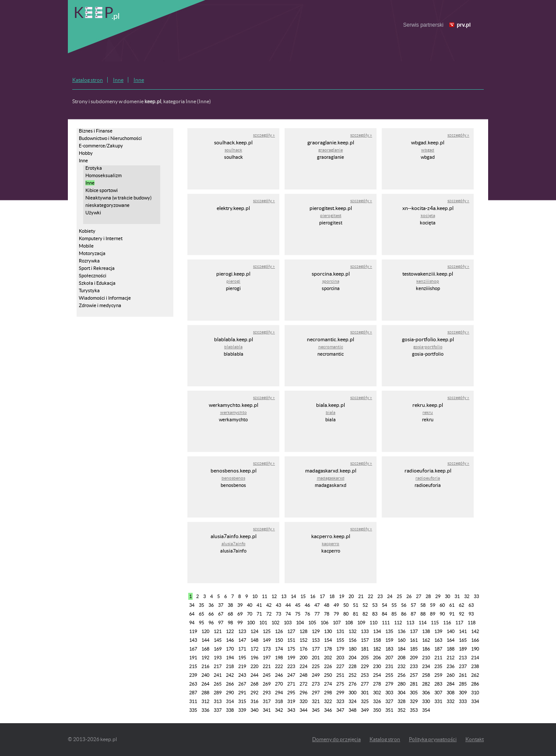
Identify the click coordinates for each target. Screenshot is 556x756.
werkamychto (234, 412)
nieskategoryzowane (107, 205)
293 (267, 693)
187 (438, 649)
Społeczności (93, 276)
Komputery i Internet (101, 238)
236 (450, 666)
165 (463, 640)
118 (472, 623)
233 (414, 666)
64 (192, 614)
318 (279, 701)
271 (291, 684)
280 (401, 684)
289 (218, 693)
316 (254, 701)
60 (442, 605)
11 (264, 596)
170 (230, 649)
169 (218, 649)
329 (414, 701)
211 (438, 658)
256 (401, 675)
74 (288, 614)
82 (365, 614)
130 (328, 631)
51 (355, 605)
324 (352, 701)
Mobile (86, 246)
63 (471, 605)
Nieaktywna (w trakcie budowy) (118, 198)
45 (298, 605)
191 (193, 658)
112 (398, 623)
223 (291, 666)
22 (370, 596)
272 (303, 684)
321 (316, 701)
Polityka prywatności (433, 739)
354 (426, 710)
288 (205, 693)
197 (267, 658)
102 (275, 623)
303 (389, 693)
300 (352, 693)
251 (340, 675)
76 (307, 614)
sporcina (331, 281)
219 (242, 666)
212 (450, 658)
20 (351, 596)
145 (218, 640)
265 (218, 684)
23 (380, 596)
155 (340, 640)
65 (201, 614)
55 (394, 605)
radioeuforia (428, 478)
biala (331, 412)
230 (377, 666)
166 (475, 640)
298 (328, 693)
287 (193, 693)
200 (303, 658)
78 (327, 614)
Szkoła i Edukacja (97, 283)
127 (291, 631)
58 (423, 605)
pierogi (233, 281)
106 (324, 623)
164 (450, 640)
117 (459, 623)
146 (230, 640)
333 (463, 701)
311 (193, 701)
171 (242, 649)
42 (269, 605)
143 (193, 640)
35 (201, 605)
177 (316, 649)
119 (193, 631)
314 (230, 701)
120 (205, 631)
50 (346, 605)
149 (267, 640)
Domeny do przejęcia (336, 739)
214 (475, 658)
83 (375, 614)
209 (414, 658)
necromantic (331, 347)
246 (279, 675)
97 (221, 623)
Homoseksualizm (104, 175)
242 (230, 675)
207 (389, 658)
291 (242, 693)
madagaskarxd (331, 478)
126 (279, 631)
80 (346, 614)
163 (438, 640)
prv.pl (464, 25)
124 (254, 631)
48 (327, 605)
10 (255, 596)
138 (426, 631)
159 (389, 640)
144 (205, 640)
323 (340, 701)
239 (193, 675)
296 (303, 693)
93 (471, 614)
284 (450, 684)
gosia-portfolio (428, 347)
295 (291, 693)
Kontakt (475, 739)
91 (452, 614)
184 (401, 649)
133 (365, 631)
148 (254, 640)
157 (365, 640)
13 (284, 596)
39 (240, 605)
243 (242, 675)
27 (419, 596)
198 (279, 658)
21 (361, 596)
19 (341, 596)
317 (267, 701)
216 (205, 666)
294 (279, 693)
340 (254, 710)
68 (230, 614)
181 (365, 649)
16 (313, 596)
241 (218, 675)
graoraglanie (331, 150)
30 (447, 596)
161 (414, 640)
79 (336, 614)
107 (337, 623)
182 (377, 649)
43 (278, 605)
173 (267, 649)
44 (288, 605)
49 (336, 605)
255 (389, 675)
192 (205, 658)
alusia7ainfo (234, 544)
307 (438, 693)
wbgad (428, 150)
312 (205, 701)
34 (192, 605)
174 (279, 649)
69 (240, 614)
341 (267, 710)
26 (409, 596)
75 (298, 614)
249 (316, 675)
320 (303, 701)
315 (242, 701)
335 (193, 710)
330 (426, 701)
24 (390, 596)
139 (438, 631)
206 (377, 658)
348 (352, 710)
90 (442, 614)
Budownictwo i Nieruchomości (110, 138)
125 (267, 631)
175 (291, 649)
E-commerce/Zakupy (101, 146)
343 (291, 710)
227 (340, 666)
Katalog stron (88, 80)
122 (230, 631)
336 (205, 710)
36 (211, 605)
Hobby (86, 153)
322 (328, 701)
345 (316, 710)
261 (463, 675)
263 (193, 684)
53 (375, 605)
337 (218, 710)
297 (316, 693)
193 (218, 658)
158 (377, 640)
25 (399, 596)
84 (384, 614)
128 (303, 631)
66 (211, 614)
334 (475, 701)
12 (274, 596)
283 (438, 684)
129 (316, 631)
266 (230, 684)
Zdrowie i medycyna (100, 305)
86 (404, 614)
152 (303, 640)
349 (365, 710)
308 (450, 693)
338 (230, 710)
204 (352, 658)
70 (250, 614)
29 (438, 596)
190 (475, 649)
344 (303, 710)
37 (221, 605)
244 (254, 675)
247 (291, 675)
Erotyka (94, 168)
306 (426, 693)
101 (263, 623)
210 (426, 658)
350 (377, 710)
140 (450, 631)
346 (328, 710)
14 (293, 596)
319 (291, 701)
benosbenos (233, 478)
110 (373, 623)
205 (365, 658)
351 (389, 710)
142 (475, 631)
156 (352, 640)
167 (193, 649)
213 (463, 658)
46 (307, 605)
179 (340, 649)
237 (463, 666)
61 (452, 605)
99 (240, 623)
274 (328, 684)
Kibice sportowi (102, 190)
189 (463, 649)
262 (475, 675)
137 (414, 631)
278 (377, 684)
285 (463, 684)
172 (254, 649)
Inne (118, 80)
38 (230, 605)
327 (389, 701)
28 (428, 596)
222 (279, 666)
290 (230, 693)
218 (230, 666)
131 (340, 631)
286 (475, 684)
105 (312, 623)
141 (463, 631)
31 (457, 596)
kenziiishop (428, 281)
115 (435, 623)
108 (349, 623)
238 (475, 666)
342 (279, 710)
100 (251, 623)
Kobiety (87, 231)
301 (365, 693)
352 (401, 710)
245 (267, 675)
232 (401, 666)
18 (332, 596)
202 (328, 658)
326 (377, 701)
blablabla (233, 347)
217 (218, 666)
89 (433, 614)
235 (438, 666)
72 (269, 614)
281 (414, 684)
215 (193, 666)
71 (259, 614)
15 (303, 596)
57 (413, 605)
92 (461, 614)
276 (352, 684)
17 (322, 596)
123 (242, 631)
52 (365, 605)
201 (316, 658)
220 (254, 666)
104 (300, 623)
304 (401, 693)
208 (401, 658)
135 (389, 631)
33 (476, 596)
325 (365, 701)
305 (414, 693)
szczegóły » (264, 135)
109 (361, 623)
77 (317, 614)
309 (463, 693)
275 (340, 684)
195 (242, 658)
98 (230, 623)
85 (394, 614)
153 (316, 640)
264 (205, 684)
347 (340, 710)
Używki (93, 213)
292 (254, 693)
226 (328, 666)
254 (377, 675)
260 (450, 675)
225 (316, 666)
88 (423, 614)
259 (438, 675)
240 (205, 675)
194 (230, 658)
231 (389, 666)
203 (340, 658)
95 (201, 623)
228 (352, 666)
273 (316, 684)
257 (414, 675)
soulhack (233, 150)
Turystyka (89, 290)
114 (422, 623)
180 (352, 649)
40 (250, 605)
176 (303, 649)
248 (303, 675)
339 (242, 710)
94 (192, 623)
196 (254, 658)
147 (242, 640)
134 (377, 631)
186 (426, 649)
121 (218, 631)
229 (365, 666)
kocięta (428, 215)
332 (450, 701)
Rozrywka (89, 261)
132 (352, 631)
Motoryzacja (92, 253)
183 (389, 649)
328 (401, 701)
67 (221, 614)
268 (254, 684)
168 (205, 649)
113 (410, 623)
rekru (428, 412)
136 (401, 631)
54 (384, 605)
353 (414, 710)
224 (303, 666)
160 (401, 640)
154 (328, 640)
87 (413, 614)
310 (475, 693)
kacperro (331, 544)
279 (389, 684)
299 (340, 693)
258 (426, 675)
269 (267, 684)
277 (365, 684)
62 (461, 605)
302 (377, 693)
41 (259, 605)
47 (317, 605)
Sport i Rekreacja (97, 268)
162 (426, 640)
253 (365, 675)
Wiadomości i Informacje (105, 298)
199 (291, 658)
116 (447, 623)
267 (242, 684)
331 (438, 701)
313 (218, 701)
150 (279, 640)
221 (267, 666)
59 (433, 605)
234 (426, 666)
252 (352, 675)
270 (279, 684)
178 (328, 649)
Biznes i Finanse (96, 131)
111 (386, 623)
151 (291, 640)
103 (288, 623)
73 (278, 614)
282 (426, 684)
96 (211, 623)
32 (467, 596)
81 (355, 614)
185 (414, 649)
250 (328, 675)
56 (404, 605)
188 (450, 649)
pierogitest (331, 215)
